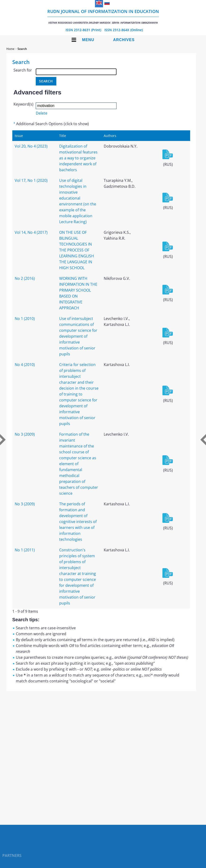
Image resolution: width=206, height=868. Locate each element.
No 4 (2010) (25, 365)
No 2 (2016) (25, 278)
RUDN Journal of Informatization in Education (103, 16)
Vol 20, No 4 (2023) (31, 146)
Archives (124, 40)
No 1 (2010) (25, 319)
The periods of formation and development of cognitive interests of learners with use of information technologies (78, 522)
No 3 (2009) (25, 434)
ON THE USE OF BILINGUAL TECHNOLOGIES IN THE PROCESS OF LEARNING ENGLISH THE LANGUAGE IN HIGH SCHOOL (77, 250)
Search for (23, 70)
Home (10, 49)
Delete (42, 113)
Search (22, 49)
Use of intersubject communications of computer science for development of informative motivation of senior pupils (78, 336)
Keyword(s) (23, 104)
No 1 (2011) (25, 550)
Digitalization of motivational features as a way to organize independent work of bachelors (78, 158)
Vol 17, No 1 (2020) (31, 180)
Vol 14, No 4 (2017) (31, 232)
